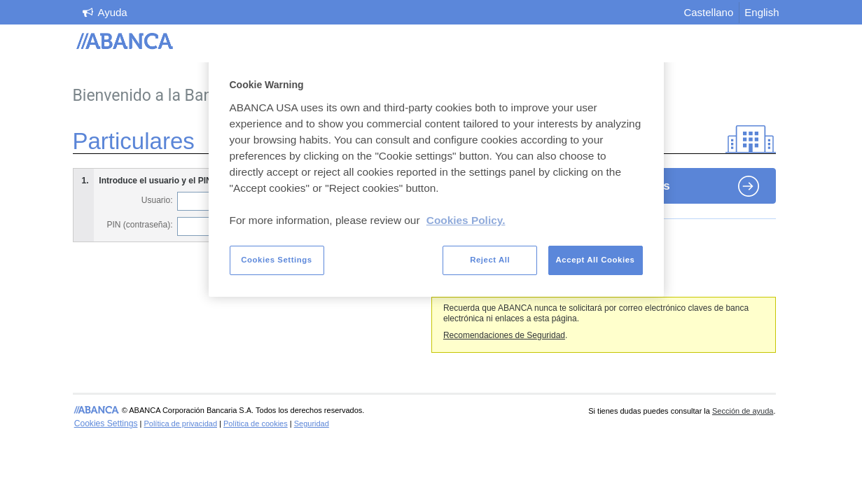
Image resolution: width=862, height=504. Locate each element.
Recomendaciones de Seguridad (504, 335)
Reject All (490, 260)
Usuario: (157, 200)
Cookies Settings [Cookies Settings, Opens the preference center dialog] (276, 260)
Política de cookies (256, 423)
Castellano (708, 12)
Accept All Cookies (596, 260)
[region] (436, 174)
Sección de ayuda (743, 411)
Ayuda (112, 12)
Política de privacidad (180, 423)
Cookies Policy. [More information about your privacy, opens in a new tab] (466, 220)
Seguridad (312, 423)
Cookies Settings (106, 423)
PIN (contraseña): (139, 225)
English (762, 12)
